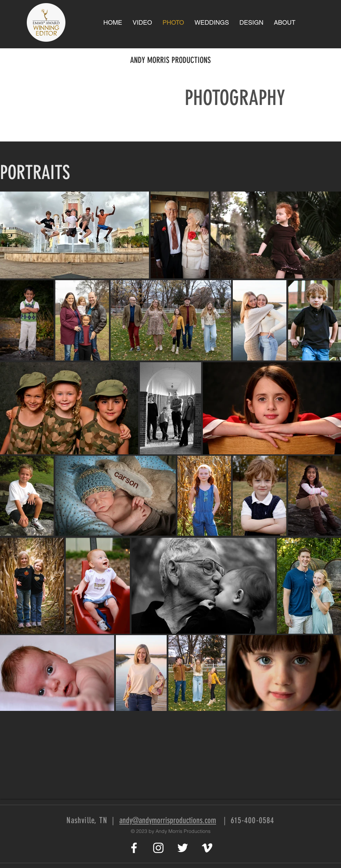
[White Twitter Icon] (183, 848)
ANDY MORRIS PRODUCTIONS (170, 60)
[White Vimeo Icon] (207, 848)
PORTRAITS (35, 173)
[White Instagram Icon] (158, 848)
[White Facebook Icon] (134, 848)
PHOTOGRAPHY (235, 98)
